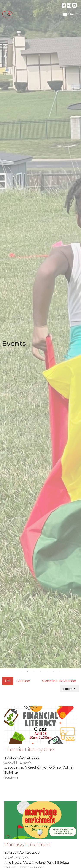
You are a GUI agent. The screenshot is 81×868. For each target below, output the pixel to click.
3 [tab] (34, 672)
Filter (70, 689)
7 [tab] (60, 672)
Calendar (23, 681)
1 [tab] (21, 672)
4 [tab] (41, 672)
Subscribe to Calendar (59, 681)
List (8, 681)
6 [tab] (54, 672)
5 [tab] (47, 672)
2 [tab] (28, 672)
